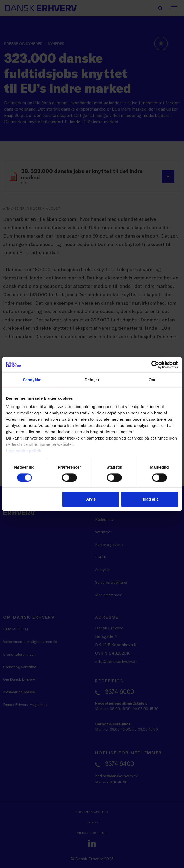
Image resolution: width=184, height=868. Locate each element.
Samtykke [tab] (32, 380)
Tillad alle (149, 499)
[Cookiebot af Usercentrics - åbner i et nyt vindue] (155, 365)
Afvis (91, 499)
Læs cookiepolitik (24, 451)
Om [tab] (152, 380)
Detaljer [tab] (92, 380)
